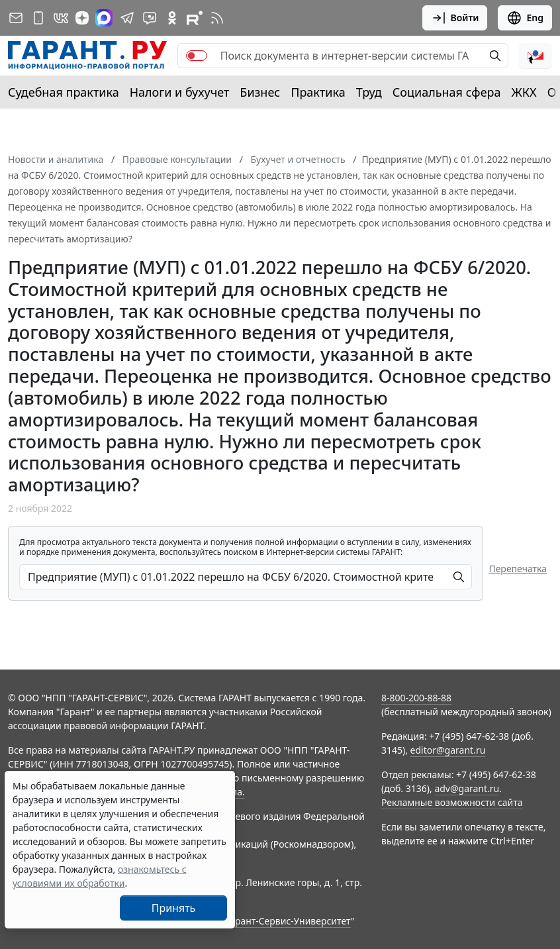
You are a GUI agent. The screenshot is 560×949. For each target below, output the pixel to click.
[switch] (197, 56)
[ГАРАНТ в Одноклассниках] (172, 18)
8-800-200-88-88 (416, 698)
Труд (369, 92)
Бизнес (260, 92)
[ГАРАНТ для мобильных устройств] (38, 18)
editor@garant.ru (448, 750)
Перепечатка (518, 569)
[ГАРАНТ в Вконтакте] (61, 18)
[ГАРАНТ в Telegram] (127, 18)
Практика (318, 92)
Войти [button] (455, 18)
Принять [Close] (174, 908)
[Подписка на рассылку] (16, 18)
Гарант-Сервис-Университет (288, 921)
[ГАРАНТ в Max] (104, 18)
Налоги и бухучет (180, 92)
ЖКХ (524, 92)
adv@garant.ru (467, 788)
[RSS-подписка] (217, 18)
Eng (525, 18)
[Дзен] (82, 18)
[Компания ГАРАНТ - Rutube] (195, 18)
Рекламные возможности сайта (452, 802)
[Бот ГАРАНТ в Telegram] (150, 18)
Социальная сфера (447, 92)
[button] (536, 56)
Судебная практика (64, 92)
